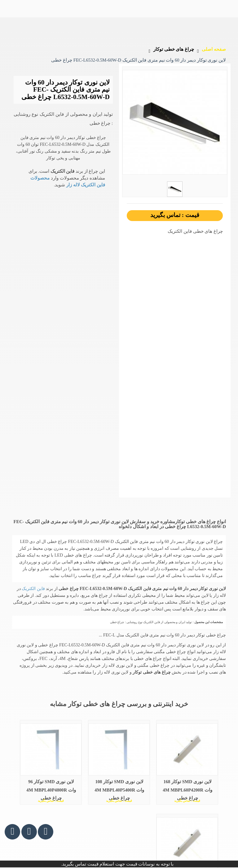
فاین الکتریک (33, 589)
